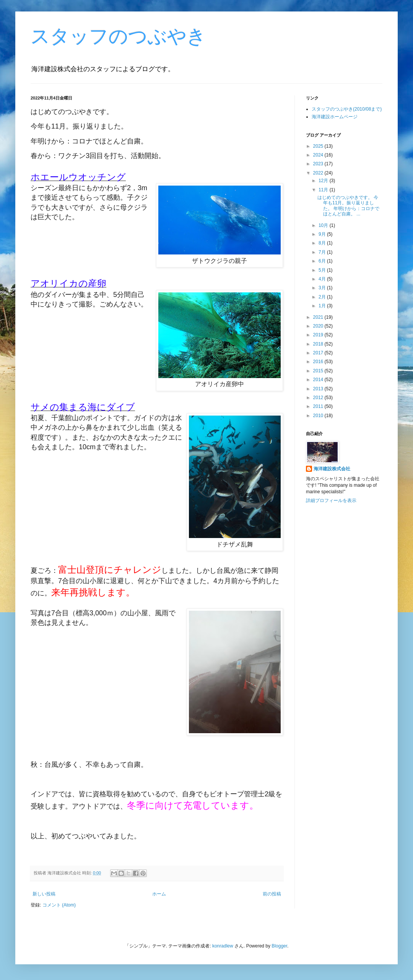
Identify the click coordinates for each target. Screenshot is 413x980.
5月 (323, 270)
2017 (319, 353)
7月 (323, 252)
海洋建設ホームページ (335, 117)
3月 (323, 288)
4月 (323, 279)
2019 (319, 335)
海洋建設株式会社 (332, 469)
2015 (319, 371)
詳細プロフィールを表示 (331, 501)
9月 (323, 234)
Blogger (279, 946)
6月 (323, 261)
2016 (319, 362)
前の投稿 (272, 894)
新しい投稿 (44, 894)
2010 (319, 416)
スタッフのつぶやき (118, 36)
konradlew (223, 946)
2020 (319, 326)
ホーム (159, 894)
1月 (323, 306)
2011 (319, 406)
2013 (319, 389)
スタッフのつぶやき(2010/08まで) (347, 109)
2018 (319, 344)
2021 (319, 317)
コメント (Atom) (59, 905)
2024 (319, 155)
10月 (324, 225)
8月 (323, 243)
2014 (319, 380)
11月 (324, 190)
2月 (323, 297)
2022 (319, 173)
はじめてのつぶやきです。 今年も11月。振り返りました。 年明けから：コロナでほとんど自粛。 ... (348, 206)
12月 (324, 181)
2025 (319, 146)
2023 (319, 164)
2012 (319, 398)
